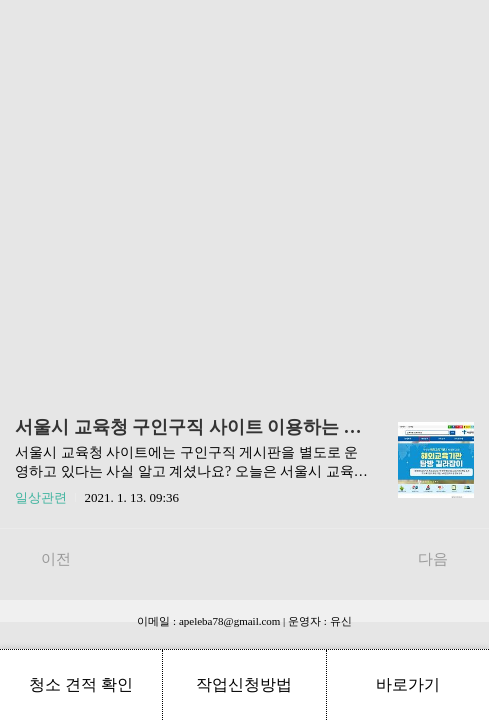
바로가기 (408, 684)
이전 (45, 558)
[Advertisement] (244, 190)
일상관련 (41, 497)
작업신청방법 (244, 684)
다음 (443, 558)
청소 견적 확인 (81, 684)
